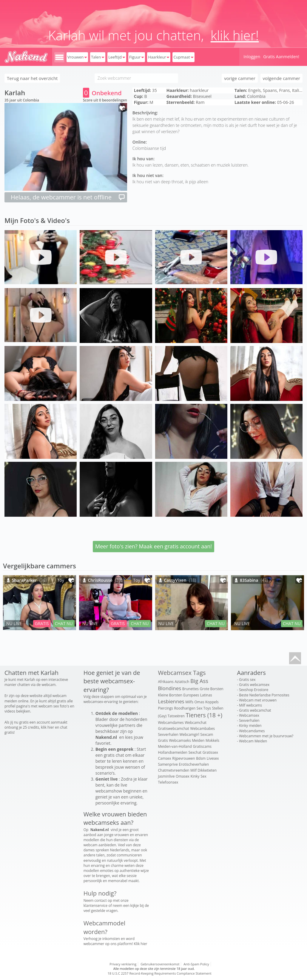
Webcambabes (202, 729)
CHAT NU (64, 623)
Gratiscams (202, 746)
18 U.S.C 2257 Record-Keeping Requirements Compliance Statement (159, 973)
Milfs (189, 702)
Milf (193, 770)
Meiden (198, 740)
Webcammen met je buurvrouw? (266, 736)
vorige (240, 78)
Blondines (170, 688)
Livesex (213, 758)
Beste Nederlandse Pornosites (264, 695)
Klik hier (141, 944)
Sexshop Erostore (254, 690)
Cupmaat (183, 57)
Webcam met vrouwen (258, 700)
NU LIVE (14, 623)
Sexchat (195, 752)
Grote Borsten (212, 689)
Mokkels (212, 740)
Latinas (206, 695)
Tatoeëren (176, 716)
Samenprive (168, 764)
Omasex (183, 776)
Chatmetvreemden (174, 770)
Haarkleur (159, 57)
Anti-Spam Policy (196, 964)
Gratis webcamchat (255, 710)
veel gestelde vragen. (101, 911)
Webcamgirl (189, 734)
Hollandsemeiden (173, 752)
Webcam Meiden (253, 741)
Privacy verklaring (123, 964)
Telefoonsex (168, 782)
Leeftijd (117, 57)
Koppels (212, 702)
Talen (98, 57)
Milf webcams (250, 705)
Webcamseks (180, 740)
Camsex (165, 758)
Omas (199, 702)
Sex (203, 776)
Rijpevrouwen (183, 758)
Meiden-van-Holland (175, 746)
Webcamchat (196, 723)
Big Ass (199, 681)
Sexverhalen (168, 734)
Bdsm (201, 758)
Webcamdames (171, 723)
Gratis (163, 740)
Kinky (195, 776)
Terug (32, 78)
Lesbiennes (171, 701)
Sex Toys (204, 708)
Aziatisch (182, 682)
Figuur (137, 57)
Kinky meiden (250, 726)
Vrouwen (77, 57)
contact (101, 900)
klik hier (47, 727)
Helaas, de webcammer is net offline (68, 197)
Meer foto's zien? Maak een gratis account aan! (153, 546)
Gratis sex (247, 680)
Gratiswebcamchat (174, 729)
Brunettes (190, 689)
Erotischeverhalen (194, 764)
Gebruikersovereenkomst (160, 964)
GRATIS (42, 623)
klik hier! (235, 35)
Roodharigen (185, 708)
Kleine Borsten (170, 695)
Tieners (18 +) (204, 715)
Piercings (166, 708)
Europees (191, 695)
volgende (281, 78)
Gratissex (210, 752)
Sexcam (207, 734)
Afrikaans (166, 682)
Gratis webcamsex (254, 685)
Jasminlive (166, 776)
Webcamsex (249, 715)
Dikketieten (207, 770)
